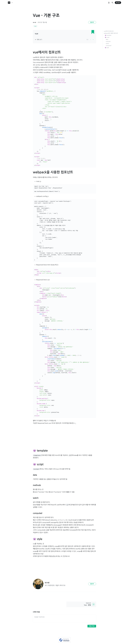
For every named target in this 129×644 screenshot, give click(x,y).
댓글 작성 (92, 626)
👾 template (108, 35)
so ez (34, 22)
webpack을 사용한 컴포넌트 (111, 33)
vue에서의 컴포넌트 (109, 31)
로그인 (118, 3)
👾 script (107, 37)
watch (107, 44)
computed (109, 46)
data (107, 39)
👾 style (107, 48)
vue (35, 26)
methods (108, 41)
